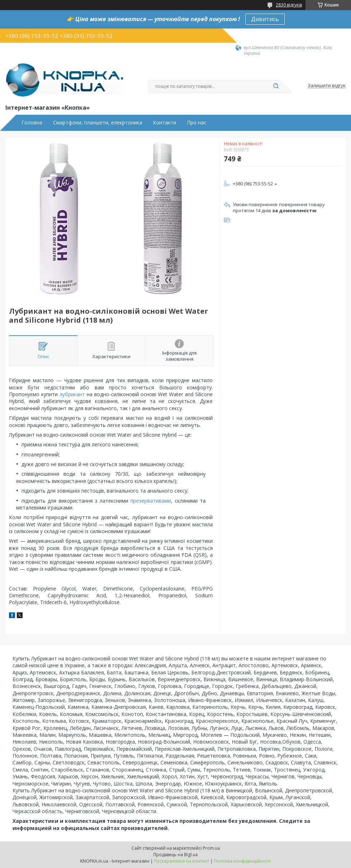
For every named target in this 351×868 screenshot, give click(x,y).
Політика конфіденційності (242, 861)
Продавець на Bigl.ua (175, 855)
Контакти (165, 123)
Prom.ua (211, 848)
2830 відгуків (289, 5)
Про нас (197, 123)
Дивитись (265, 19)
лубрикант (72, 394)
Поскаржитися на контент (182, 861)
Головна (32, 123)
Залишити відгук (327, 86)
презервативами (151, 501)
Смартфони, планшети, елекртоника (98, 123)
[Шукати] (276, 86)
